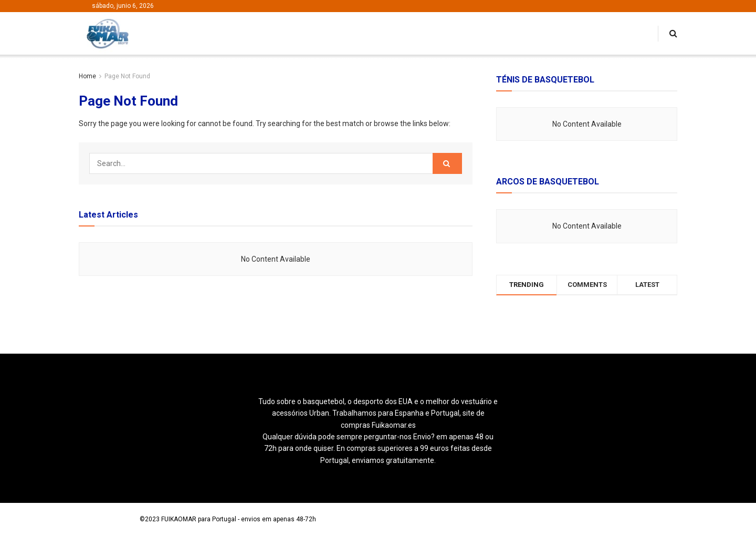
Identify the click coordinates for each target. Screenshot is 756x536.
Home (87, 76)
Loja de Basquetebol (108, 519)
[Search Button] (447, 163)
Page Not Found (127, 76)
